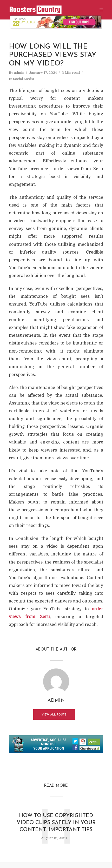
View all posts (54, 715)
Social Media (24, 79)
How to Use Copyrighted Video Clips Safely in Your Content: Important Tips (56, 823)
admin (19, 73)
